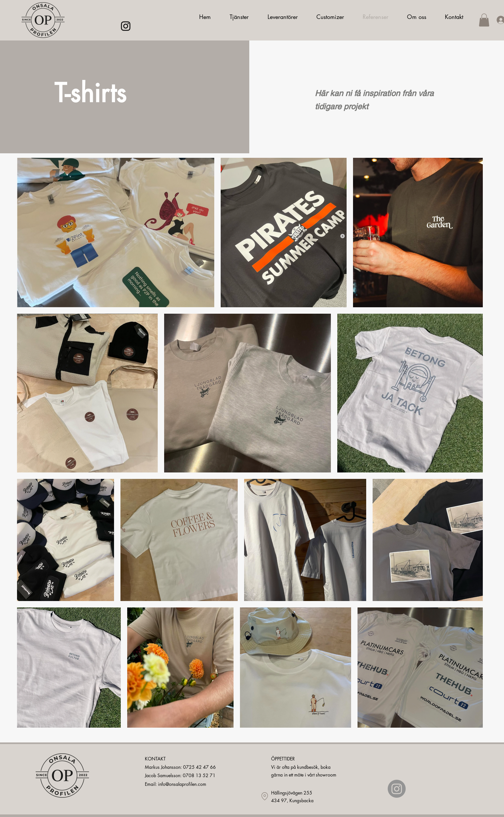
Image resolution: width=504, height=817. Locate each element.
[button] (484, 20)
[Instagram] (126, 26)
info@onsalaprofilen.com (182, 784)
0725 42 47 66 (199, 767)
